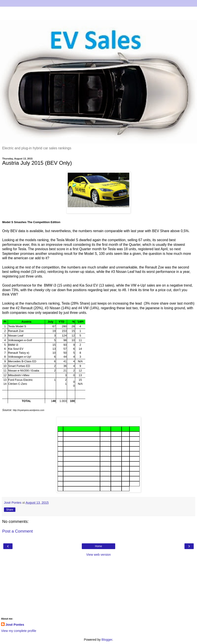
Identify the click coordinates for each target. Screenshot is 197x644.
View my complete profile (19, 631)
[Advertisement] (98, 12)
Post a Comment (17, 531)
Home (98, 546)
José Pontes (15, 625)
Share (10, 510)
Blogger (107, 640)
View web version (98, 555)
